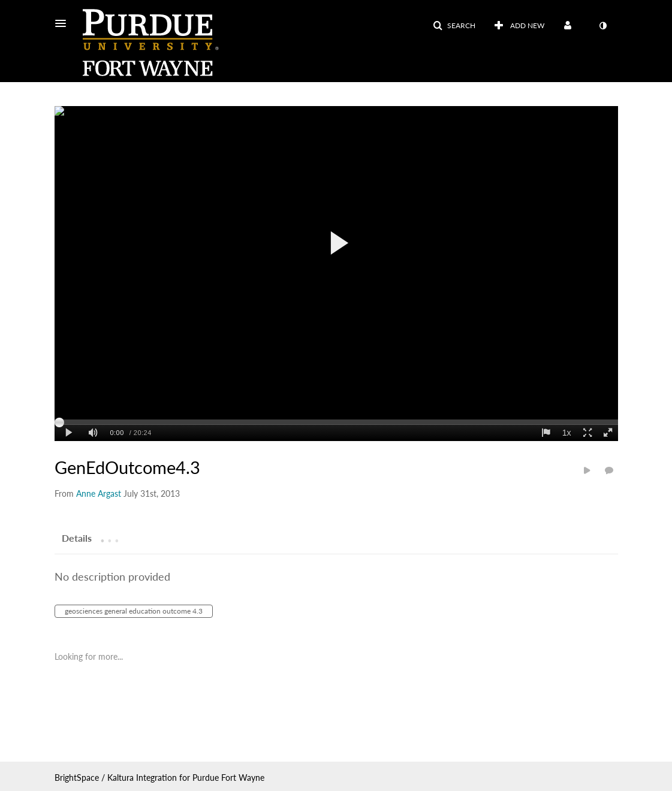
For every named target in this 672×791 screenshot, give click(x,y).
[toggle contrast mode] (603, 26)
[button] (64, 23)
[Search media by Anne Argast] (99, 493)
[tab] (77, 538)
